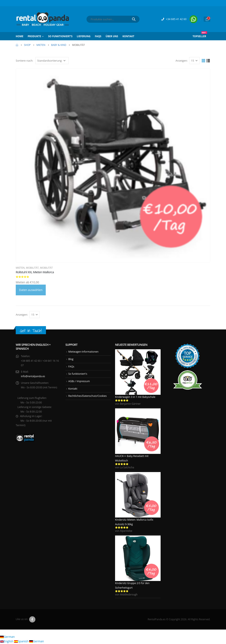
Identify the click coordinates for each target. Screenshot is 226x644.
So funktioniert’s (60, 36)
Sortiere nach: (24, 61)
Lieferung (84, 36)
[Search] (134, 19)
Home (20, 36)
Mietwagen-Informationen (83, 352)
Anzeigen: (182, 61)
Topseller (200, 35)
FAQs (98, 36)
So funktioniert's (78, 374)
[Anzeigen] (194, 61)
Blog (71, 359)
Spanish (22, 642)
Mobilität (32, 268)
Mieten (20, 268)
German (7, 637)
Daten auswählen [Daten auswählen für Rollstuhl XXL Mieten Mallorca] (31, 290)
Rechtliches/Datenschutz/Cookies (88, 396)
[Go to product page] (113, 165)
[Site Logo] (43, 19)
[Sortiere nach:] (52, 61)
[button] (204, 60)
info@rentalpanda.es (33, 376)
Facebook (32, 620)
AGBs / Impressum (79, 381)
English (7, 642)
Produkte (34, 36)
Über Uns (112, 36)
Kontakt (128, 36)
